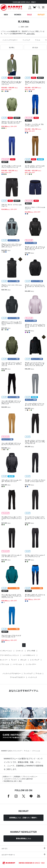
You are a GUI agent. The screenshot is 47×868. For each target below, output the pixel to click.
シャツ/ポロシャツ (29, 655)
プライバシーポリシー (30, 777)
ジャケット (20, 651)
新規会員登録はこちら (24, 839)
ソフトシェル (5, 664)
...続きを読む (30, 34)
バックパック (32, 677)
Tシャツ (14, 660)
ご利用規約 (17, 777)
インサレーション (6, 651)
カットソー (4, 660)
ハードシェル (17, 664)
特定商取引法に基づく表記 (13, 781)
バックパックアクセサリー (10, 40)
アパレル (38, 40)
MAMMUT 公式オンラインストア (11, 751)
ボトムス (23, 660)
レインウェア (35, 660)
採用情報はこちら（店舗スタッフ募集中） (24, 818)
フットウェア (26, 40)
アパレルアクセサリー (18, 677)
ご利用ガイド (6, 777)
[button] (12, 47)
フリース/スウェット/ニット (9, 655)
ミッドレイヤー (31, 664)
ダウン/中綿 (31, 651)
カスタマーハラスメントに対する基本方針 (18, 779)
